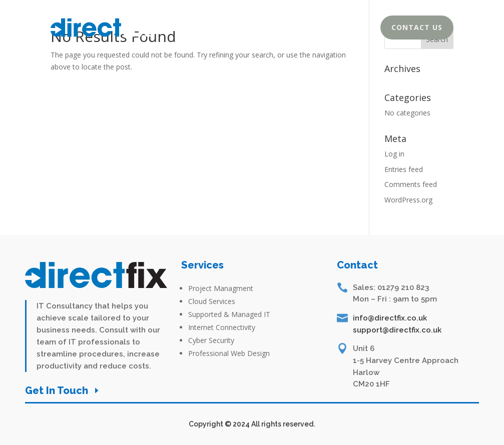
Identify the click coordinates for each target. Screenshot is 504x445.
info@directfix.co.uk (390, 318)
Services (327, 29)
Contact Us (417, 27)
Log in (394, 154)
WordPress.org (408, 200)
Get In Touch (57, 390)
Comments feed (411, 184)
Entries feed (404, 169)
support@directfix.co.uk (397, 330)
